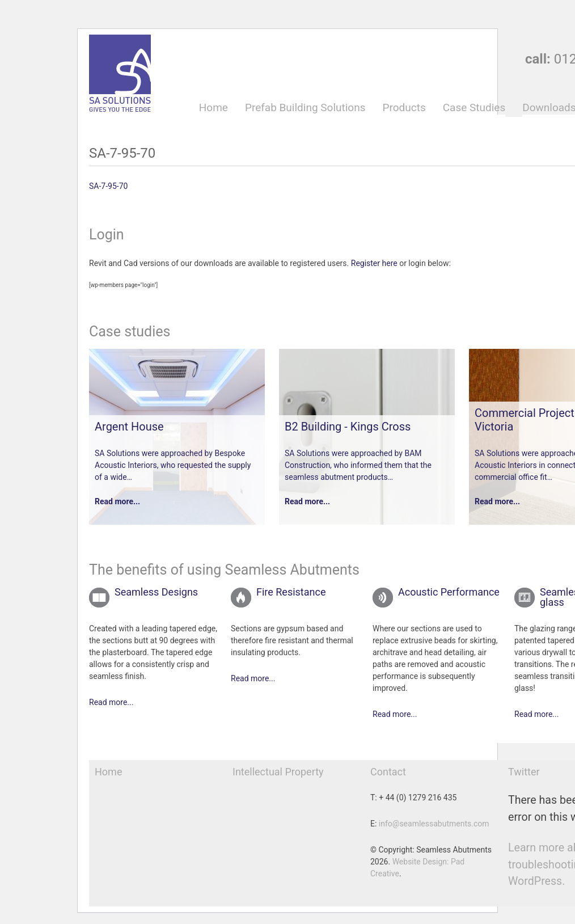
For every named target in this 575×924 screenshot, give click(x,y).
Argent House (129, 427)
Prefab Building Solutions (305, 108)
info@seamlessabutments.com (434, 824)
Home (213, 108)
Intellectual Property (278, 772)
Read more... (117, 501)
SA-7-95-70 (108, 186)
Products (404, 108)
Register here (374, 263)
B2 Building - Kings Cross (348, 427)
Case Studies (474, 108)
